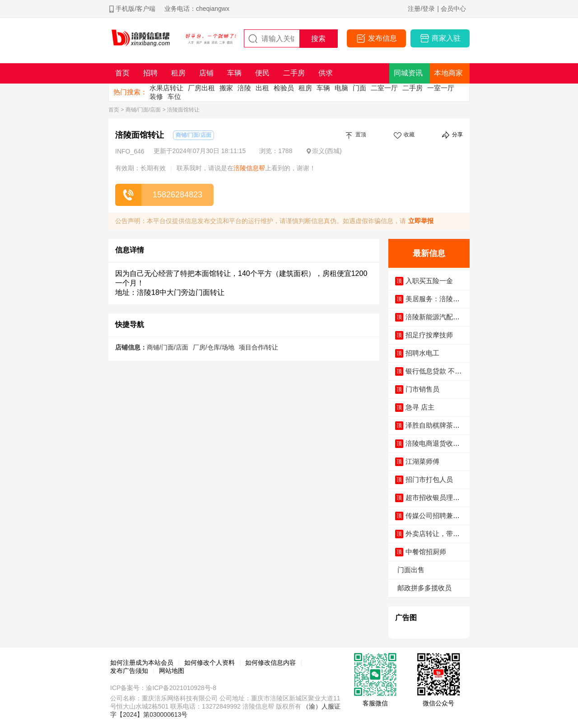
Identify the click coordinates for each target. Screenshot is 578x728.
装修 (156, 96)
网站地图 (172, 671)
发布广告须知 (129, 671)
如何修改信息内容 (270, 663)
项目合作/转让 (259, 347)
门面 (359, 88)
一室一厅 (441, 88)
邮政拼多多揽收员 (424, 588)
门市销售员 (422, 389)
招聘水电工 (422, 353)
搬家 (226, 88)
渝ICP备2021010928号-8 (181, 688)
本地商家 (448, 73)
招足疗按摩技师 (429, 335)
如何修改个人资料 (210, 663)
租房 (305, 88)
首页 (114, 110)
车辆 (323, 88)
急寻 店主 (420, 407)
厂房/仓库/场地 (214, 347)
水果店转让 (166, 88)
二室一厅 (384, 88)
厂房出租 (201, 88)
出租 (262, 88)
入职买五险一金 (429, 281)
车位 (174, 96)
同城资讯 (408, 73)
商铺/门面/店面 (143, 110)
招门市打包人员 (429, 479)
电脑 (341, 88)
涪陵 (244, 88)
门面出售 (411, 570)
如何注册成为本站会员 (142, 663)
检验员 (284, 88)
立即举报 (421, 221)
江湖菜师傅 (422, 461)
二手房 (413, 88)
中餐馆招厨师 (426, 552)
